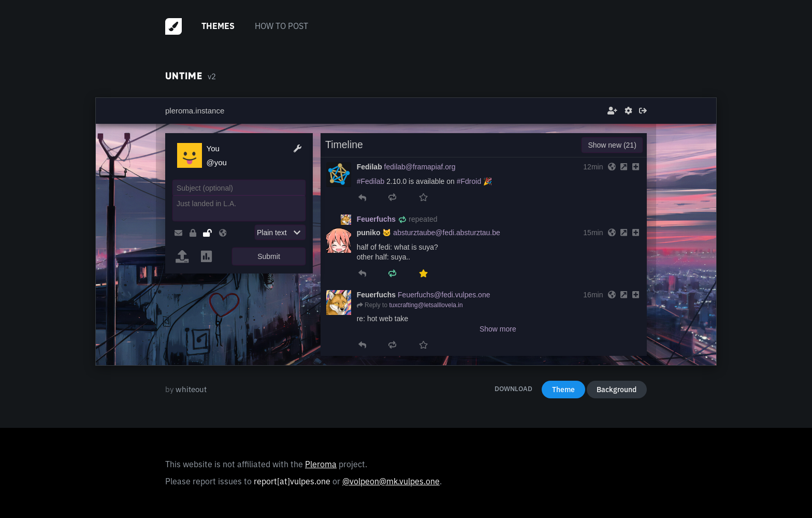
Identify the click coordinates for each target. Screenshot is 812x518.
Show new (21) (612, 145)
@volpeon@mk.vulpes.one (391, 481)
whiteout (191, 389)
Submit (269, 256)
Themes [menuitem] (218, 26)
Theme (563, 390)
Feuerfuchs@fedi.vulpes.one (444, 295)
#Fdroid (469, 181)
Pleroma (321, 464)
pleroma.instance (195, 111)
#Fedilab (371, 181)
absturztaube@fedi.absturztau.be (446, 233)
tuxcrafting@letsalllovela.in (426, 305)
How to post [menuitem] (281, 26)
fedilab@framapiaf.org (420, 167)
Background (617, 390)
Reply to (376, 305)
